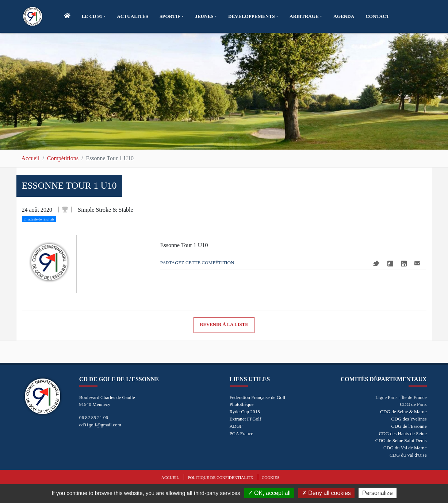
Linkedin (404, 264)
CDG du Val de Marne (405, 448)
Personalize (378, 493)
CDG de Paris (413, 404)
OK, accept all (269, 493)
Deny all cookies (326, 493)
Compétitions (63, 158)
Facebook (390, 264)
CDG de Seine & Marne (403, 412)
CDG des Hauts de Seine (403, 433)
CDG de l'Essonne (409, 426)
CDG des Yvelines (409, 419)
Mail (417, 263)
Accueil (31, 158)
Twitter (376, 263)
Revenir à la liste (224, 325)
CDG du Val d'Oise (408, 455)
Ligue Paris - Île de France (401, 397)
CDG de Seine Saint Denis (401, 440)
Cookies (271, 477)
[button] (94, 16)
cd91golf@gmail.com (100, 425)
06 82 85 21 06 (94, 417)
